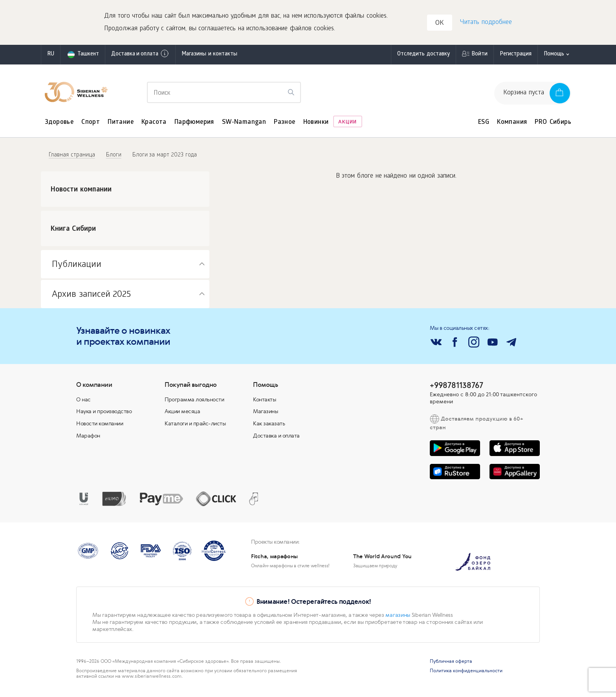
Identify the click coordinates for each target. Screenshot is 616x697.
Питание (121, 125)
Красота (154, 125)
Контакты (264, 402)
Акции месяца (182, 414)
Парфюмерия (194, 125)
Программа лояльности (194, 402)
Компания (512, 125)
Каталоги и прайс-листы (195, 426)
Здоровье (59, 125)
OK (441, 25)
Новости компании (100, 426)
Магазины (265, 414)
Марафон (88, 438)
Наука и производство (104, 414)
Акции (347, 125)
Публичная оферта (451, 664)
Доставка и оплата (140, 56)
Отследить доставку (423, 57)
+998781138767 (456, 387)
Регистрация (516, 57)
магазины (398, 617)
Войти (479, 57)
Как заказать (269, 426)
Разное (284, 125)
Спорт (91, 125)
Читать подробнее (485, 24)
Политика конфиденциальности (466, 673)
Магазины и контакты (209, 57)
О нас (83, 402)
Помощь (554, 57)
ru (51, 57)
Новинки (316, 125)
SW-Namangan (244, 125)
